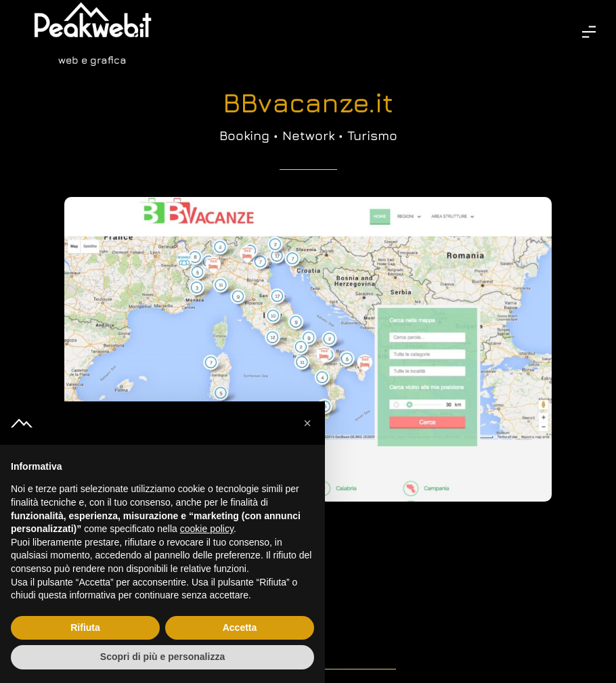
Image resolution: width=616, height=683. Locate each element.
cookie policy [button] (207, 529)
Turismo (372, 135)
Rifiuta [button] (85, 627)
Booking (244, 135)
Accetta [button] (240, 627)
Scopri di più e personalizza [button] (162, 657)
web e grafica (92, 60)
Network (308, 135)
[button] (307, 423)
